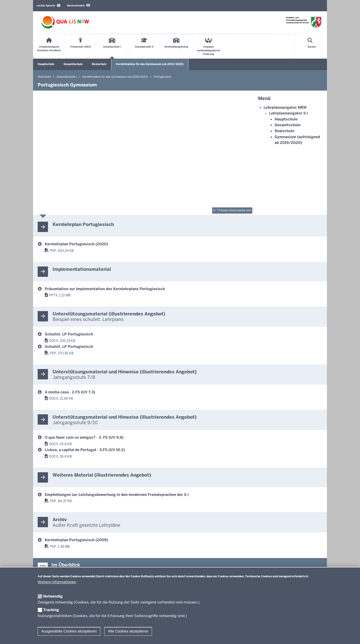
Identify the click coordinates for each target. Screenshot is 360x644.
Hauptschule (46, 64)
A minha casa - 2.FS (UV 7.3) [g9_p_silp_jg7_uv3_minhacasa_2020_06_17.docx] (70, 392)
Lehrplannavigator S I (288, 113)
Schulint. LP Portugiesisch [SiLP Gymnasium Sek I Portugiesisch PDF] (69, 347)
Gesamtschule (73, 64)
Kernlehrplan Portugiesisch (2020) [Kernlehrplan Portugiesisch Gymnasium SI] (76, 244)
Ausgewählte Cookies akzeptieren (69, 631)
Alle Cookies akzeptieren (128, 631)
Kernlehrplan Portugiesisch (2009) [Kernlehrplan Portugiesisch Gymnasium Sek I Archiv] (76, 540)
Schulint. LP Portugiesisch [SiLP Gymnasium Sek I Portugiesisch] (69, 334)
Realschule (99, 64)
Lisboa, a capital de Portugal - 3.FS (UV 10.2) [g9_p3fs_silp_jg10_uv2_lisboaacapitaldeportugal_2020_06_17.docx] (85, 450)
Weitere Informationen (57, 582)
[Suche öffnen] (312, 46)
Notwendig (53, 596)
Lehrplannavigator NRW (285, 107)
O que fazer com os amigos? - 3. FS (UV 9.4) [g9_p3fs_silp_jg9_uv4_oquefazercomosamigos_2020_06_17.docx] (84, 437)
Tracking (51, 610)
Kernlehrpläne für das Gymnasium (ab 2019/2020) (150, 64)
